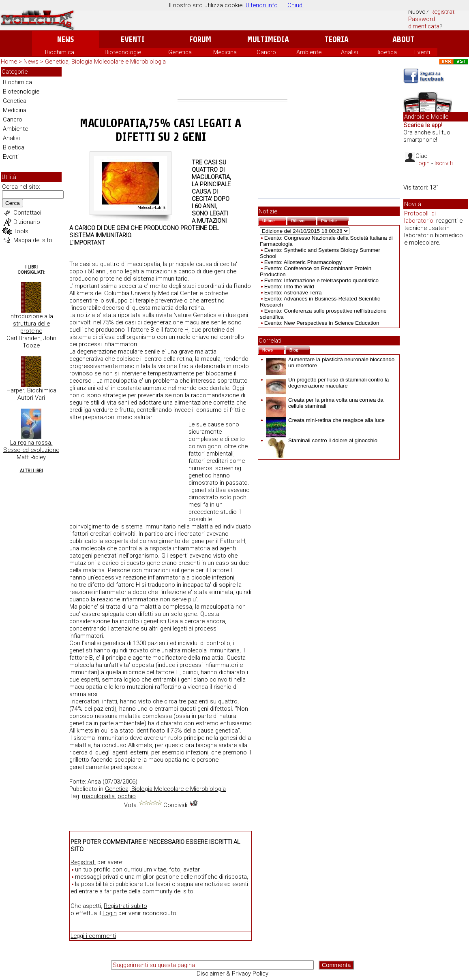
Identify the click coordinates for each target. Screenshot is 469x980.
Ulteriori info (262, 5)
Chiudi (296, 5)
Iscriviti (444, 163)
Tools (21, 231)
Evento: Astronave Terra (293, 293)
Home (9, 62)
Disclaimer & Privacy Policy (232, 974)
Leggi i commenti (93, 936)
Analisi (349, 52)
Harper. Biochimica (31, 390)
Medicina (225, 52)
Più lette (335, 220)
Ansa (94, 782)
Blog (300, 349)
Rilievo (304, 220)
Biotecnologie (123, 52)
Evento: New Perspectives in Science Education (322, 323)
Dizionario (27, 222)
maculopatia (98, 796)
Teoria (336, 39)
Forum (200, 39)
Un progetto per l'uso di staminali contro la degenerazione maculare (328, 383)
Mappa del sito (33, 240)
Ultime (274, 220)
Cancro (266, 52)
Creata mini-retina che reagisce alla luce (325, 420)
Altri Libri (31, 471)
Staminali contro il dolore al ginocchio (322, 440)
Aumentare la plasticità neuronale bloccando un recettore (330, 362)
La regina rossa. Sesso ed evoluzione (31, 446)
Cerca (13, 203)
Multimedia (268, 39)
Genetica (180, 52)
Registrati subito (125, 906)
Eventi (133, 39)
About (404, 39)
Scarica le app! (423, 125)
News (65, 39)
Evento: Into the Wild (289, 287)
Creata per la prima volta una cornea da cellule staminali (325, 403)
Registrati (443, 12)
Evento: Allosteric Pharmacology (303, 262)
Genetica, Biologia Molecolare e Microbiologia (105, 62)
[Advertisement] (232, 83)
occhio (127, 796)
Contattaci (27, 213)
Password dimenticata (424, 23)
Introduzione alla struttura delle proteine (31, 324)
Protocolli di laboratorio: (420, 217)
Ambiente (309, 52)
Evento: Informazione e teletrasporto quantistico (321, 280)
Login (110, 913)
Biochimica (60, 52)
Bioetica (386, 52)
